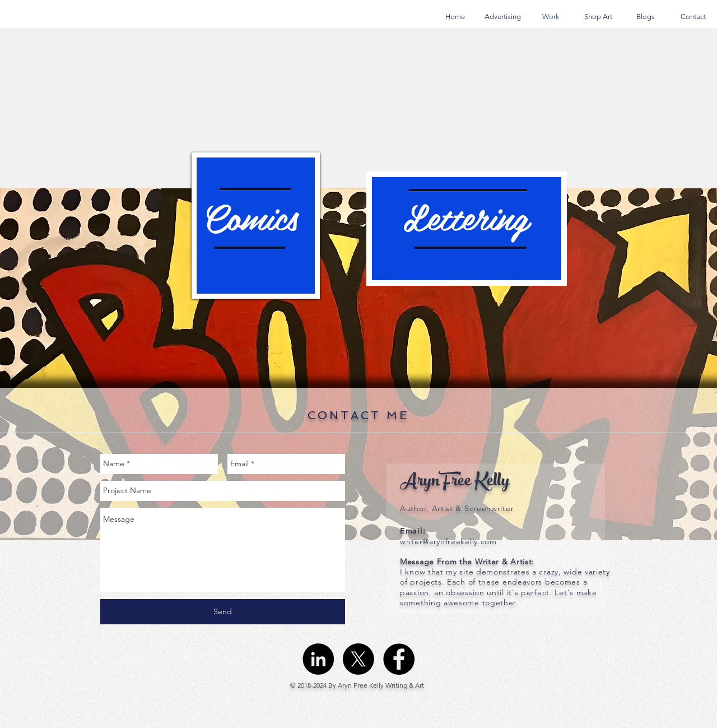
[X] (358, 659)
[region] (256, 226)
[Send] (223, 612)
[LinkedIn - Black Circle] (318, 659)
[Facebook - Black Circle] (399, 659)
